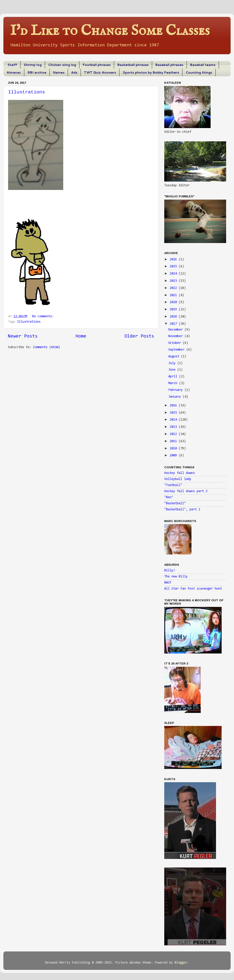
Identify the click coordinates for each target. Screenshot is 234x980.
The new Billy (176, 577)
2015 (174, 413)
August (175, 357)
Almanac (14, 72)
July (173, 363)
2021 (174, 295)
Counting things (199, 72)
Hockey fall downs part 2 (186, 491)
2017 (174, 324)
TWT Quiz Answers (100, 72)
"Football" (173, 485)
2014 (174, 420)
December (176, 330)
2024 (174, 274)
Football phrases (97, 65)
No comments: (44, 317)
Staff (12, 65)
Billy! (170, 571)
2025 (174, 267)
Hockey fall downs (180, 473)
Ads (74, 72)
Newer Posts (23, 336)
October (175, 343)
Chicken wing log (62, 65)
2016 (174, 406)
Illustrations (27, 92)
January (175, 397)
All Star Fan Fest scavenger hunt (193, 589)
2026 (174, 260)
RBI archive (37, 72)
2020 (174, 302)
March (174, 383)
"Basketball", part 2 (182, 510)
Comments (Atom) (47, 347)
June (173, 370)
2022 (174, 288)
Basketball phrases (133, 65)
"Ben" (169, 497)
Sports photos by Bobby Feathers (151, 72)
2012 (174, 434)
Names (59, 72)
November (176, 336)
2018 (174, 317)
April (174, 377)
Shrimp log (33, 65)
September (177, 350)
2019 (174, 310)
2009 (174, 456)
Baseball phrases (169, 65)
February (176, 390)
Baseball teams (203, 65)
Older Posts (139, 336)
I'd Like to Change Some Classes (110, 31)
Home (81, 336)
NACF (168, 583)
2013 (174, 427)
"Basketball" (175, 504)
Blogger (181, 963)
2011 (174, 441)
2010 (174, 449)
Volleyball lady (178, 479)
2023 (174, 281)
